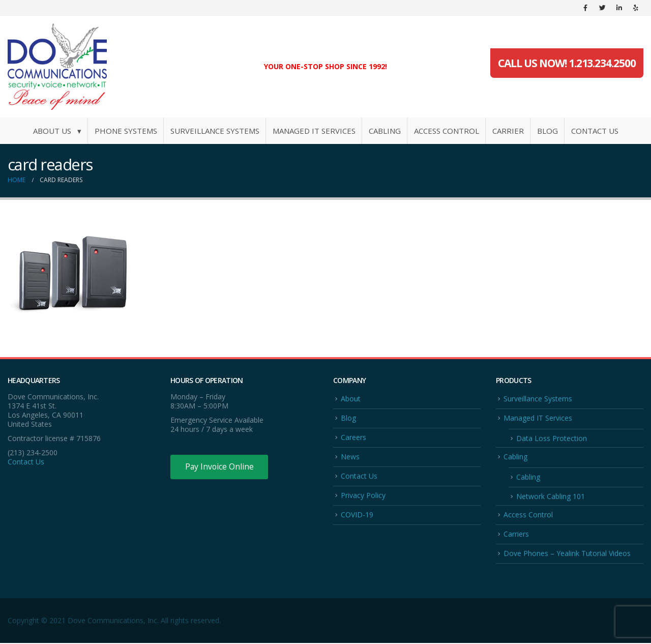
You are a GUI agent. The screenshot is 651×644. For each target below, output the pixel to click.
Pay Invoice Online (220, 467)
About (351, 399)
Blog (548, 131)
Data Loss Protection (552, 438)
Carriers (516, 534)
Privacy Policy (363, 496)
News (350, 457)
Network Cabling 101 (551, 497)
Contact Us (595, 131)
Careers (353, 437)
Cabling (385, 131)
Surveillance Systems (215, 131)
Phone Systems (126, 131)
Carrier (508, 131)
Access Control (447, 131)
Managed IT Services (314, 131)
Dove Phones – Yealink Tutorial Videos (567, 554)
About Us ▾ (57, 131)
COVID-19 (357, 515)
